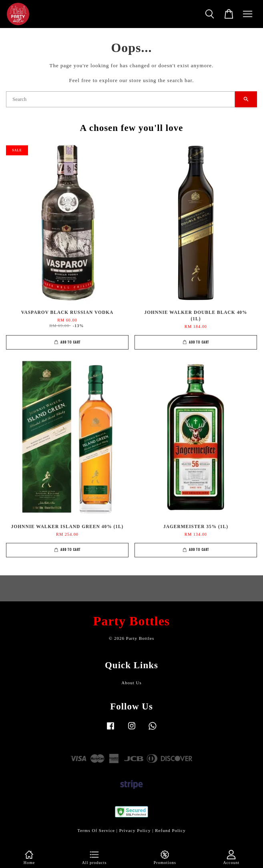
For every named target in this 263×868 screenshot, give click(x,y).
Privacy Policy (135, 830)
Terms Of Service (96, 830)
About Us (131, 683)
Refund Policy (170, 830)
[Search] (120, 99)
